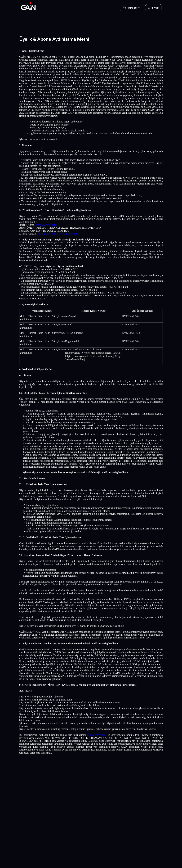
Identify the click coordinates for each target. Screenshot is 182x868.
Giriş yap (153, 8)
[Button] (132, 8)
